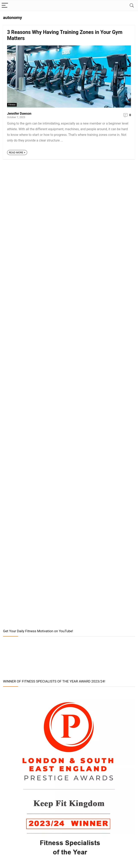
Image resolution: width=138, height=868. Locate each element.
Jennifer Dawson (19, 114)
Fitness (12, 105)
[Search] (132, 6)
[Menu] (5, 6)
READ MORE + (17, 153)
